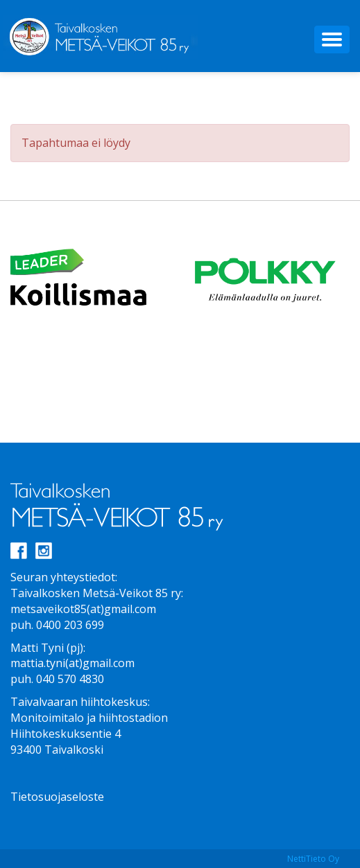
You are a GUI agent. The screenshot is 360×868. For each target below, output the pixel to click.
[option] (95, 278)
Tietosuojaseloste (57, 797)
